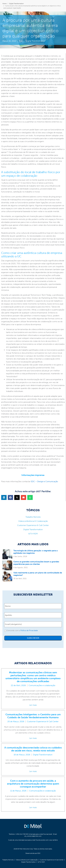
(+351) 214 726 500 (22, 834)
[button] (4, 497)
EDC (39, 853)
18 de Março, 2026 (22, 755)
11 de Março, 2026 (18, 791)
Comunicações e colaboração (42, 685)
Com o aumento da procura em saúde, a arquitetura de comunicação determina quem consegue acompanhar (33, 784)
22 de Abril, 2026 (18, 685)
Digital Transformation (35, 41)
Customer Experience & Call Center (43, 721)
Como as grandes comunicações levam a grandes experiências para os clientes (36, 563)
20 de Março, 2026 (16, 721)
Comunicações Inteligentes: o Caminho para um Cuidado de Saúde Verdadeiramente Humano (33, 716)
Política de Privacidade (29, 630)
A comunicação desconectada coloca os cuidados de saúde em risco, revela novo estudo (33, 749)
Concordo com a (22, 630)
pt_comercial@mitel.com (33, 836)
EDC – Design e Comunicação (44, 481)
